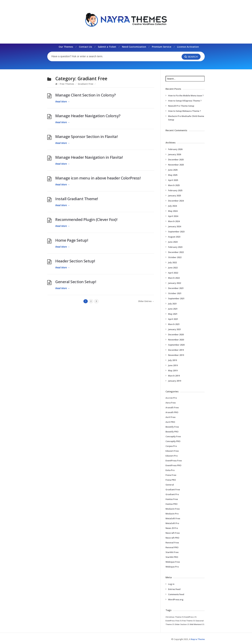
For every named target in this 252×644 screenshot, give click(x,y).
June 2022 (173, 268)
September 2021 (176, 298)
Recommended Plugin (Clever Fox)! (86, 219)
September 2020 (176, 345)
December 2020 (176, 334)
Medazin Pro (172, 514)
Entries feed (174, 589)
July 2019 (172, 360)
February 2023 (175, 247)
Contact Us (85, 47)
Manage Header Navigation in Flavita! (89, 157)
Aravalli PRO (172, 412)
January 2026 (175, 154)
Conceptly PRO (173, 441)
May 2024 (173, 211)
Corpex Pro (171, 446)
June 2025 (173, 170)
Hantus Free (172, 499)
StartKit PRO (172, 557)
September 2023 (176, 232)
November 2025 (176, 165)
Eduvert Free (172, 451)
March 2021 (174, 324)
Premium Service (162, 47)
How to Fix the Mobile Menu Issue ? (186, 96)
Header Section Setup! (75, 261)
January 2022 (175, 283)
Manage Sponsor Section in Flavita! (86, 136)
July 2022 (172, 262)
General (170, 485)
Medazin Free (173, 509)
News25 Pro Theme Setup (181, 106)
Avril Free (171, 417)
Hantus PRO (171, 504)
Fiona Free (171, 475)
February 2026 (175, 149)
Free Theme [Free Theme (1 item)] (189, 621)
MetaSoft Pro (172, 523)
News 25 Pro (172, 528)
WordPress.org (176, 599)
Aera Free (171, 403)
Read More (63, 101)
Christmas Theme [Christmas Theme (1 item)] (175, 617)
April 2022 (173, 273)
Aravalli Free (172, 407)
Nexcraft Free (173, 533)
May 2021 (173, 314)
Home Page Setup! (72, 240)
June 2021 (173, 309)
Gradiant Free (85, 84)
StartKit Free (172, 552)
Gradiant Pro (172, 494)
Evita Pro (170, 470)
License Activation (188, 47)
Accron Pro (171, 398)
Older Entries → (146, 301)
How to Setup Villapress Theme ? (185, 101)
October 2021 (175, 293)
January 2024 (175, 226)
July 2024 (172, 206)
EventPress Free (174, 461)
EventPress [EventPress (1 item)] (190, 617)
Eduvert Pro (172, 456)
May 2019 (173, 370)
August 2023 (174, 237)
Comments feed (176, 594)
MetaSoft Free (173, 518)
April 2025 (173, 180)
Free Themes (67, 84)
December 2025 (176, 160)
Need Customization (134, 47)
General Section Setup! (76, 282)
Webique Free (173, 562)
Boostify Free (172, 427)
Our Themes (66, 47)
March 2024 (174, 221)
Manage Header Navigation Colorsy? (88, 116)
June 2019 (173, 365)
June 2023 (173, 242)
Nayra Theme (198, 639)
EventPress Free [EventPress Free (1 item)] (174, 621)
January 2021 (175, 329)
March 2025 (174, 185)
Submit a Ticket (107, 47)
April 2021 (173, 319)
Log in (171, 584)
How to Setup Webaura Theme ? (184, 111)
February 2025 (175, 190)
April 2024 (173, 216)
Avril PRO (170, 422)
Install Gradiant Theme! (77, 199)
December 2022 (176, 252)
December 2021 (176, 288)
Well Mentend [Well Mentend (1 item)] (197, 624)
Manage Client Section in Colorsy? (85, 95)
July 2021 (172, 304)
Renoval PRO (172, 547)
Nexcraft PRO (172, 538)
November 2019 (176, 355)
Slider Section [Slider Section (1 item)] (182, 624)
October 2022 (175, 257)
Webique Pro (172, 567)
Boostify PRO (172, 432)
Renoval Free (172, 543)
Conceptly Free (173, 436)
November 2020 (176, 340)
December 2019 (176, 350)
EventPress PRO (173, 465)
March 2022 (174, 278)
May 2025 (173, 175)
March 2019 (174, 376)
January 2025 (175, 196)
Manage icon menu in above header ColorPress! (98, 178)
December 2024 (176, 201)
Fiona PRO (171, 480)
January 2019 (175, 381)
